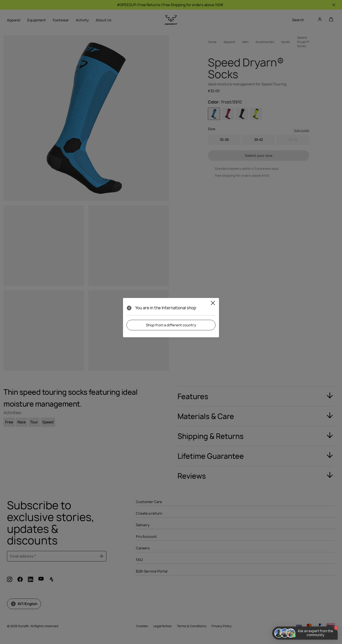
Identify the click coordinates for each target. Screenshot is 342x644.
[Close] (213, 304)
